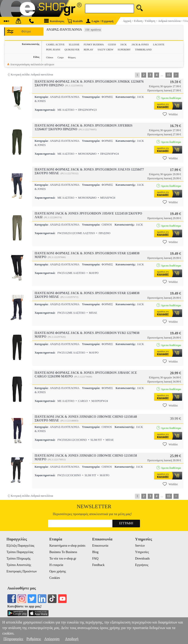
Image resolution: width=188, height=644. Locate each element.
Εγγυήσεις (142, 565)
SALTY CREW (106, 49)
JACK (124, 44)
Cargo (61, 57)
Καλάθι (75, 21)
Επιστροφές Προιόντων (22, 571)
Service (140, 546)
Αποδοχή (72, 639)
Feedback (98, 565)
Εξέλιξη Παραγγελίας (20, 546)
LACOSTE (159, 44)
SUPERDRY (124, 49)
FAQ (95, 558)
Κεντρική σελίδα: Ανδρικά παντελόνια (32, 75)
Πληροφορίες (13, 639)
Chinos (50, 57)
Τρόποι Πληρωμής (19, 558)
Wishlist (170, 114)
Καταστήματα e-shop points (67, 546)
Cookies (55, 578)
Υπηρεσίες (142, 552)
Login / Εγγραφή (100, 21)
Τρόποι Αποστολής (19, 565)
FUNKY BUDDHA (94, 44)
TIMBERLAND (143, 49)
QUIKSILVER (72, 49)
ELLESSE (74, 44)
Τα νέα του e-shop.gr (63, 558)
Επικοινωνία (100, 546)
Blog (95, 552)
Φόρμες (72, 57)
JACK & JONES (140, 44)
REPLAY (88, 49)
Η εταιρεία (56, 565)
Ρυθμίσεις (34, 639)
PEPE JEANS (53, 49)
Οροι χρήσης (58, 571)
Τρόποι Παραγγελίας (20, 552)
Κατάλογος (54, 21)
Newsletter (94, 506)
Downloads (142, 558)
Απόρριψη (52, 639)
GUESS (112, 44)
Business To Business (63, 552)
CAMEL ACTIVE (55, 44)
